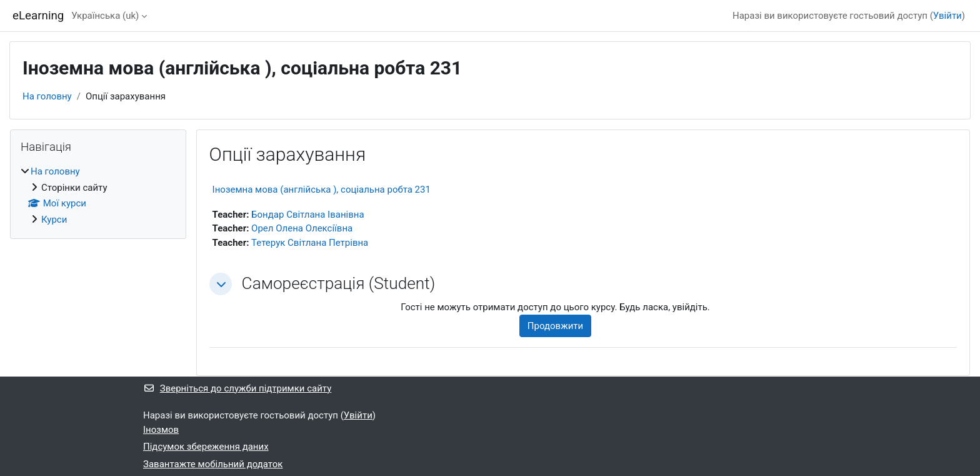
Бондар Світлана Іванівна (307, 215)
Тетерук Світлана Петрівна (310, 243)
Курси (54, 220)
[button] (221, 284)
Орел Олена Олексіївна (302, 228)
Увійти (947, 16)
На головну (47, 96)
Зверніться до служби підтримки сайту (237, 388)
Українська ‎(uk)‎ (105, 16)
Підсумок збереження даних (206, 447)
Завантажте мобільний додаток (213, 464)
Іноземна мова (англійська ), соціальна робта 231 (322, 190)
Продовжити (555, 326)
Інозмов (161, 430)
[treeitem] (98, 195)
